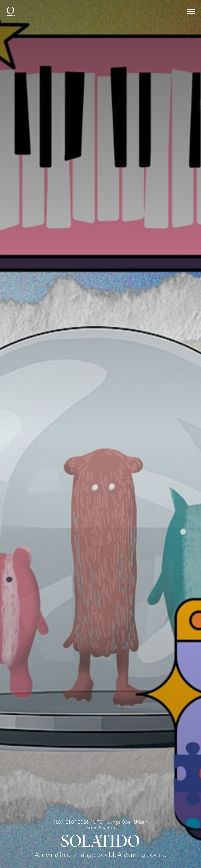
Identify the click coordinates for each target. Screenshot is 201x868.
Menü (191, 12)
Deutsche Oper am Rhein (11, 12)
